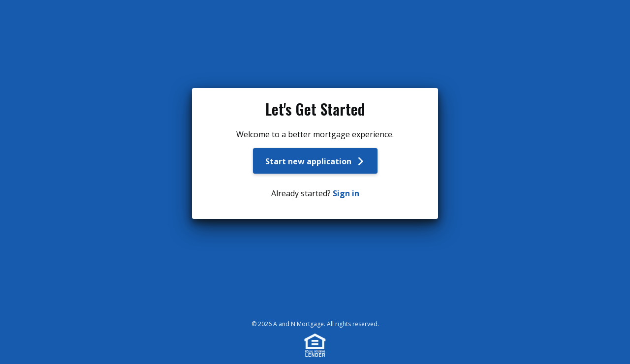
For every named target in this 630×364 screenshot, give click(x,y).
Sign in (346, 193)
